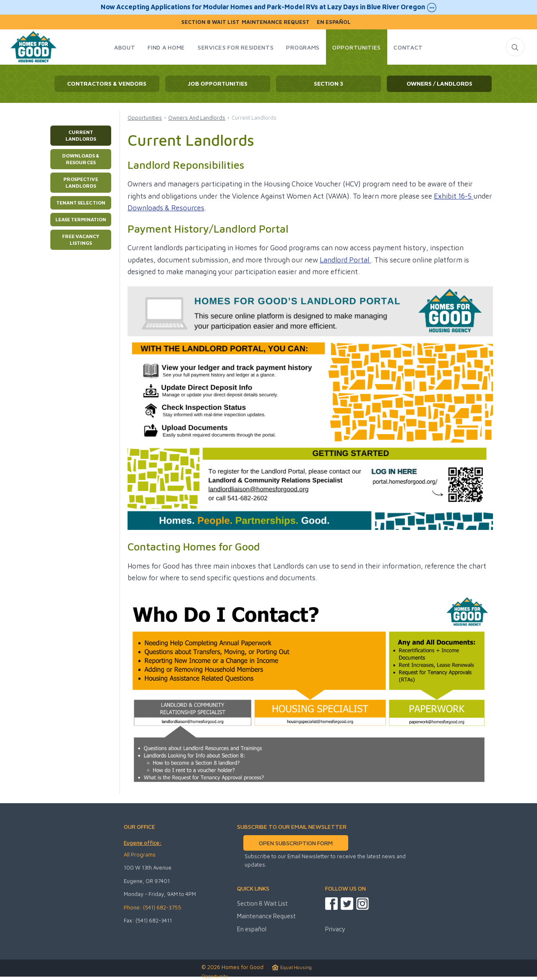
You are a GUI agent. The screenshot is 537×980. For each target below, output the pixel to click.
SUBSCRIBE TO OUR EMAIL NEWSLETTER (292, 827)
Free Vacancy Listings (81, 240)
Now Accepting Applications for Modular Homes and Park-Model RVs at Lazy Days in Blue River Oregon (268, 8)
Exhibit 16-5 (454, 196)
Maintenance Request (276, 22)
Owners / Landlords (439, 84)
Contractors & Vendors (107, 84)
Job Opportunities (218, 84)
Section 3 (328, 84)
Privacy (335, 929)
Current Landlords (81, 135)
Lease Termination (81, 219)
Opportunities (145, 118)
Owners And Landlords (197, 118)
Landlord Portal (345, 260)
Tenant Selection (81, 203)
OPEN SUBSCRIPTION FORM (296, 843)
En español (334, 22)
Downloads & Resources (81, 159)
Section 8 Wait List (210, 22)
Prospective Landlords (81, 182)
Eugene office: (143, 843)
